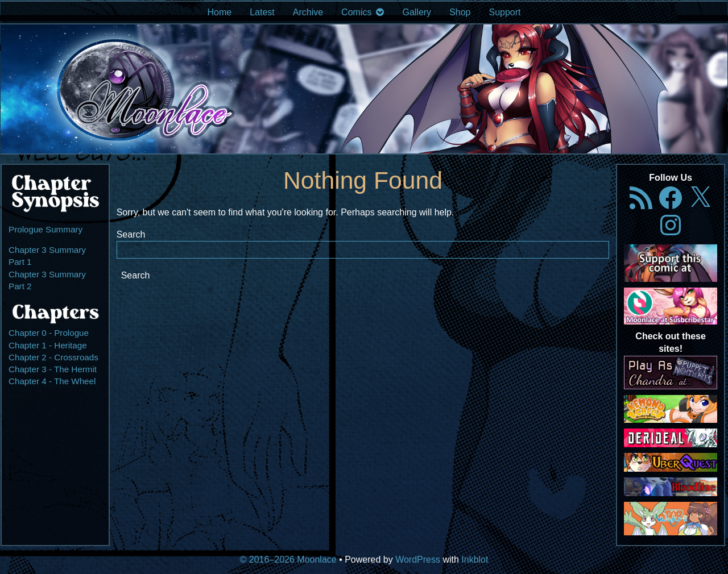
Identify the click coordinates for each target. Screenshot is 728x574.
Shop (460, 12)
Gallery (417, 12)
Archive (308, 12)
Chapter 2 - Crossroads (53, 357)
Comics (356, 12)
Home (219, 12)
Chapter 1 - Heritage (48, 345)
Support (505, 12)
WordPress (418, 560)
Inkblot (475, 560)
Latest (262, 12)
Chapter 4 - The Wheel (52, 381)
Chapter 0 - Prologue (49, 333)
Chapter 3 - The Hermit (53, 369)
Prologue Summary (45, 229)
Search (131, 234)
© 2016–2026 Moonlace (288, 560)
